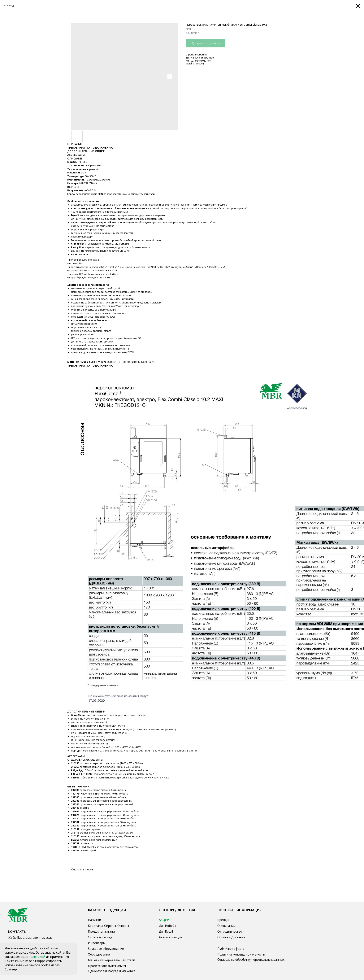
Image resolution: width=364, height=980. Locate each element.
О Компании (226, 926)
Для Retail (166, 931)
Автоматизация (171, 937)
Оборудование (99, 954)
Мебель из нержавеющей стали (111, 960)
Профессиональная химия (107, 966)
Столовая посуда (100, 937)
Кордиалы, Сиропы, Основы (108, 926)
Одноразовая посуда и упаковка (112, 971)
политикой (37, 957)
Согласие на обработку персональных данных (251, 960)
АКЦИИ (164, 920)
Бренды (223, 920)
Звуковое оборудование (106, 949)
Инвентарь (96, 943)
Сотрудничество (230, 931)
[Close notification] (74, 946)
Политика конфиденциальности (241, 954)
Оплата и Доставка (231, 937)
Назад (10, 5)
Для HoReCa (167, 926)
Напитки (94, 920)
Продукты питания (102, 931)
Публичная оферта (231, 949)
